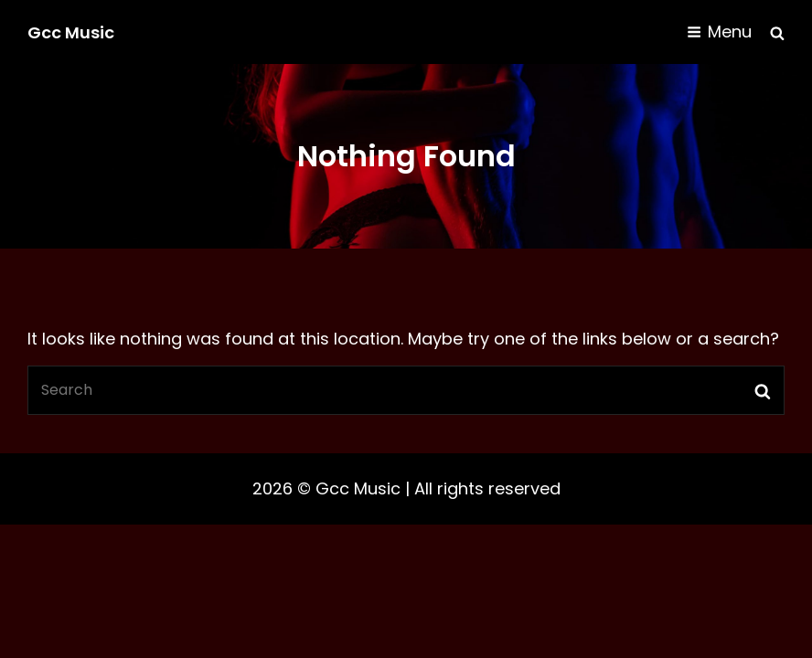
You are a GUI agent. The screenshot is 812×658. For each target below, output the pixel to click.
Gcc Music (71, 32)
